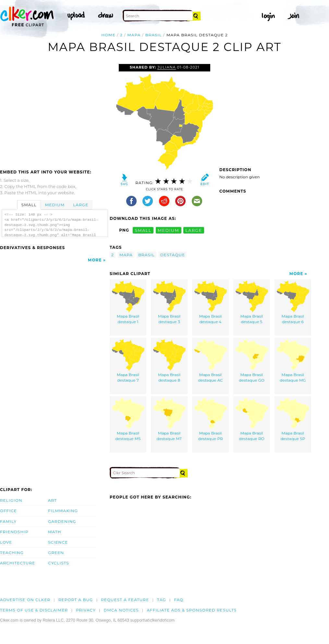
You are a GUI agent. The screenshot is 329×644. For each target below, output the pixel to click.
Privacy (86, 610)
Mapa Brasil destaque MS (128, 419)
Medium (55, 205)
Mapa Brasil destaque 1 (128, 303)
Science (58, 542)
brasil (154, 35)
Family (8, 521)
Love (6, 542)
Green (56, 553)
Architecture (18, 563)
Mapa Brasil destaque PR (211, 419)
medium (168, 230)
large (194, 230)
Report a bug (76, 600)
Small (29, 205)
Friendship (14, 532)
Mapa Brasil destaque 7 (128, 361)
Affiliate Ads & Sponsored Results (192, 610)
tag (161, 600)
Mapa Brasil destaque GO (252, 361)
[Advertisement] (55, 113)
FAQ (179, 600)
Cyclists (59, 563)
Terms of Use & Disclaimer (34, 610)
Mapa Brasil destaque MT (169, 419)
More (95, 260)
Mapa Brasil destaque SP (293, 419)
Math (55, 532)
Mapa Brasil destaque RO (252, 419)
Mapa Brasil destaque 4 (211, 303)
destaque (173, 255)
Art (52, 500)
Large (81, 205)
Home (108, 35)
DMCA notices (121, 610)
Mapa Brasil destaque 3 (169, 303)
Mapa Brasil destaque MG (293, 361)
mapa (134, 35)
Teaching (12, 553)
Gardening (62, 521)
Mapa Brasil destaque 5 (252, 303)
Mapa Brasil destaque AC (211, 361)
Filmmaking (63, 511)
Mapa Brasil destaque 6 (293, 303)
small (143, 230)
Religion (11, 500)
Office (8, 511)
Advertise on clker (25, 600)
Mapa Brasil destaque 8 (169, 361)
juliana (167, 67)
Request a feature (125, 600)
